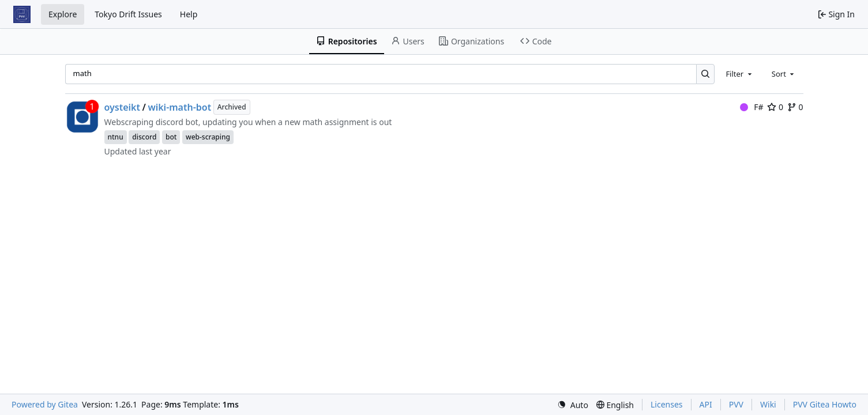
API (706, 404)
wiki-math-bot (179, 107)
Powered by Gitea (45, 404)
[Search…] (706, 74)
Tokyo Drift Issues (128, 14)
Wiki (768, 404)
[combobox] (739, 74)
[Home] (22, 14)
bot (171, 137)
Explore (63, 14)
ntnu (116, 137)
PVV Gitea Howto (825, 404)
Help (189, 14)
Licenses (667, 404)
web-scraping (208, 137)
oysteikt (123, 107)
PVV (736, 404)
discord (144, 137)
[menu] (573, 405)
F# (752, 107)
